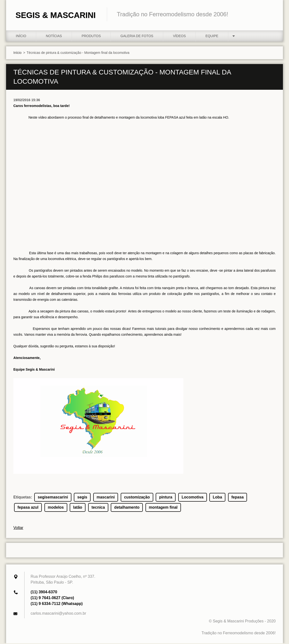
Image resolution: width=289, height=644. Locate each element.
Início (21, 37)
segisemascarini (53, 498)
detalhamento (127, 508)
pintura (166, 498)
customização (137, 498)
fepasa (238, 498)
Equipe (212, 37)
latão (78, 508)
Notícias (54, 37)
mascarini (106, 498)
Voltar (18, 528)
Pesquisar (270, 14)
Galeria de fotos (137, 37)
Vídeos (179, 37)
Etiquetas (22, 498)
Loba (217, 498)
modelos (56, 508)
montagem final (163, 508)
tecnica (98, 508)
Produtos (91, 37)
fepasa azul (28, 508)
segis (82, 498)
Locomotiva (193, 498)
